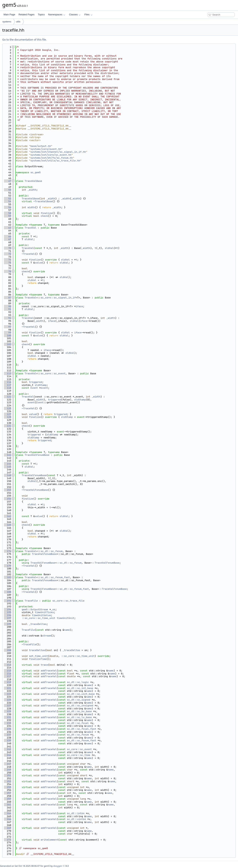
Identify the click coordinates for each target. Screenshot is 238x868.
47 (8, 181)
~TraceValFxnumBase (35, 490)
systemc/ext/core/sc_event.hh (51, 155)
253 (8, 781)
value (38, 263)
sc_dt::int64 (76, 813)
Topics (41, 14)
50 (8, 190)
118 (8, 388)
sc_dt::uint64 (76, 819)
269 (8, 828)
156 (8, 499)
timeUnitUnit (65, 618)
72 (8, 254)
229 (8, 711)
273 (8, 840)
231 (8, 717)
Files (88, 14)
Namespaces (57, 14)
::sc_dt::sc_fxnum (69, 563)
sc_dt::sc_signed (79, 700)
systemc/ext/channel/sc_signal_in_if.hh (58, 152)
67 (8, 239)
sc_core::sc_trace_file (68, 601)
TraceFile (31, 601)
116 (8, 382)
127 (8, 414)
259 (8, 799)
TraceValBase (33, 181)
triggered (36, 382)
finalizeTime (38, 659)
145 (8, 467)
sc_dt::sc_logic (78, 682)
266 (8, 819)
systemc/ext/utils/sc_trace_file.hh (55, 161)
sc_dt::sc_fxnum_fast (55, 577)
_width (32, 190)
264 (8, 813)
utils (18, 22)
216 (8, 674)
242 (8, 749)
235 (8, 729)
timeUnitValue (41, 615)
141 (8, 455)
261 (8, 805)
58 (8, 213)
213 (8, 665)
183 (8, 577)
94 (8, 318)
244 (8, 755)
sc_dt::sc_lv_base (79, 717)
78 (8, 271)
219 (8, 682)
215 (8, 671)
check (44, 216)
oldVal (29, 239)
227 (8, 706)
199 (8, 624)
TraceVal (30, 228)
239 (8, 740)
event (44, 388)
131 (8, 426)
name (67, 630)
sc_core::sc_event (53, 373)
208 (8, 650)
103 (8, 344)
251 (8, 775)
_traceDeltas (38, 624)
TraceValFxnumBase (37, 455)
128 (8, 417)
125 (8, 408)
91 (8, 309)
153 (8, 490)
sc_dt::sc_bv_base (79, 711)
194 (8, 609)
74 (8, 260)
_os (53, 609)
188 (8, 592)
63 (8, 228)
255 (8, 787)
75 (8, 263)
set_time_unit (38, 656)
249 (8, 770)
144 (8, 464)
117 (8, 385)
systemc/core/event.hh (46, 149)
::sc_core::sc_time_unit (38, 618)
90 (8, 306)
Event (34, 388)
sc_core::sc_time (79, 755)
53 (8, 199)
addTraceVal (49, 671)
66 (8, 236)
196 (8, 615)
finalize (47, 213)
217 (8, 676)
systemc (7, 22)
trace (44, 665)
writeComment (50, 840)
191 (8, 601)
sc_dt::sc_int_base (80, 688)
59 (8, 216)
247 (8, 764)
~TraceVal (28, 254)
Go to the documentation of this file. (24, 40)
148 (8, 475)
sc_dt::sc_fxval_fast (82, 729)
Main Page (9, 14)
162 (8, 516)
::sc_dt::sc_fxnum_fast (73, 589)
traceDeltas (37, 650)
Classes (75, 14)
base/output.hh (41, 146)
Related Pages (26, 14)
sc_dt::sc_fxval (78, 723)
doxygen (58, 866)
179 (8, 566)
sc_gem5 (36, 172)
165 (8, 525)
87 (8, 298)
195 (8, 612)
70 (8, 248)
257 (8, 793)
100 (8, 336)
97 (8, 327)
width (31, 207)
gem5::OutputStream (35, 609)
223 (8, 694)
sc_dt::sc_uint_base (81, 694)
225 (8, 700)
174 (8, 551)
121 (8, 397)
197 (8, 618)
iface (79, 306)
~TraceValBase (43, 201)
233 (8, 723)
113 (8, 373)
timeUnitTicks (44, 612)
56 (8, 207)
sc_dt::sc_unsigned (80, 706)
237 (8, 735)
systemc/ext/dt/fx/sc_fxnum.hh (52, 158)
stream (46, 636)
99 (8, 333)
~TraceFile (29, 644)
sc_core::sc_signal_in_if (58, 298)
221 (8, 688)
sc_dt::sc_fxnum (52, 551)
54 (8, 201)
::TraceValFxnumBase (106, 563)
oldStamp (41, 385)
